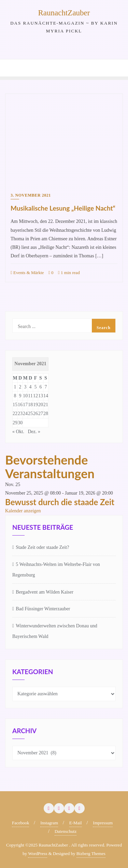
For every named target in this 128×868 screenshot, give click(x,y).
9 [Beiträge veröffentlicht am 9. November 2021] (20, 396)
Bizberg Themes (91, 853)
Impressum (103, 823)
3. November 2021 (31, 195)
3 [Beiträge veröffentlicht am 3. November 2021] (25, 387)
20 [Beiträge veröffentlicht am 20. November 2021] (41, 405)
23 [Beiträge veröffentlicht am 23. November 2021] (20, 414)
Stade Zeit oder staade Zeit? (42, 547)
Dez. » (34, 432)
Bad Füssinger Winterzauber (43, 609)
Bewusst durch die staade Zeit (60, 502)
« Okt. (18, 432)
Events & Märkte (27, 273)
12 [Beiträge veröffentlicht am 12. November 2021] (35, 396)
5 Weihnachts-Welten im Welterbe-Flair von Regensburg (56, 570)
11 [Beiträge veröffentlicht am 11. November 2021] (30, 396)
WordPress (38, 853)
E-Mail (76, 823)
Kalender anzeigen (23, 511)
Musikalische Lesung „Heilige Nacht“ (63, 208)
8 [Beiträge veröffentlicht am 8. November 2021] (15, 396)
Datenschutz (66, 831)
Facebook (21, 823)
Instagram (49, 823)
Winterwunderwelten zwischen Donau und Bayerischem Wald (55, 631)
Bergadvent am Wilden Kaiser (45, 592)
